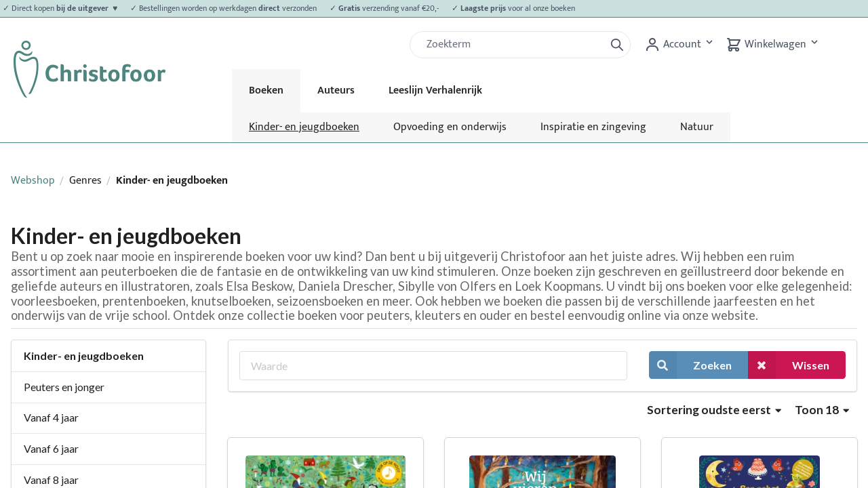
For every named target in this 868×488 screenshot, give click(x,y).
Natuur (697, 127)
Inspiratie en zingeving (593, 127)
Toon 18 (822, 410)
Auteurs (336, 90)
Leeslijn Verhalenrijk (435, 90)
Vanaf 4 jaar (51, 417)
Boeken (266, 90)
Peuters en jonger (64, 387)
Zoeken (690, 365)
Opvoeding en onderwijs (450, 127)
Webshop (33, 181)
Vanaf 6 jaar (51, 448)
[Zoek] (513, 45)
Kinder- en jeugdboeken (304, 127)
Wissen (789, 365)
